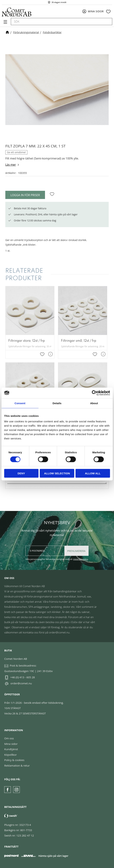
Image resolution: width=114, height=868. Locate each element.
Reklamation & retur (17, 765)
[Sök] (108, 22)
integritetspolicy (80, 559)
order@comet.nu (21, 683)
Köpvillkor (10, 755)
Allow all (93, 473)
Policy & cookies (14, 760)
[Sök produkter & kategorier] (58, 22)
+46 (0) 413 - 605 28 (23, 677)
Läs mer (11, 165)
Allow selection (57, 473)
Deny (21, 473)
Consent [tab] (20, 403)
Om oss (9, 738)
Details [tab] (57, 403)
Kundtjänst (11, 749)
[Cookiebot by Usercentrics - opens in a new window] (94, 393)
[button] (5, 23)
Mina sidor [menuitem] (96, 11)
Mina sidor (11, 744)
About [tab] (94, 403)
